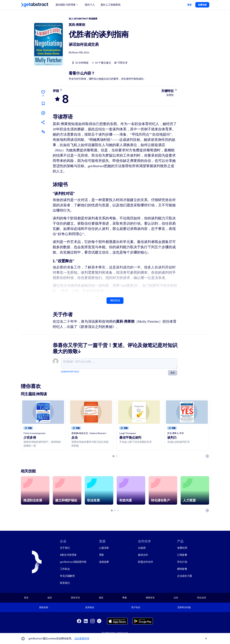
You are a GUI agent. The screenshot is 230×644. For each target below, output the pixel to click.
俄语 (101, 598)
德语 (50, 598)
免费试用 (182, 548)
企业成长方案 (185, 576)
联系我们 (65, 583)
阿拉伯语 (201, 598)
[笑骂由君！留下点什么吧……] (119, 363)
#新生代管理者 (68, 555)
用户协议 (136, 607)
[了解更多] (61, 90)
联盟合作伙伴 (146, 562)
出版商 (142, 548)
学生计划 (182, 562)
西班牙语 (75, 598)
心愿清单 (104, 548)
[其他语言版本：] (43, 132)
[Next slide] (207, 456)
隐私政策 (44, 607)
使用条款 (90, 607)
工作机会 (65, 569)
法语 (176, 598)
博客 (102, 555)
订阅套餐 (182, 555)
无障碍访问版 (184, 607)
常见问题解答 (67, 576)
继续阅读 (115, 300)
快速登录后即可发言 (70, 371)
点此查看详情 (82, 639)
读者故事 (104, 562)
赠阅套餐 (182, 569)
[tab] (113, 456)
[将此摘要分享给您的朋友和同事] (43, 122)
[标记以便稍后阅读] (43, 103)
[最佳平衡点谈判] (139, 412)
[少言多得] (43, 412)
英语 (26, 598)
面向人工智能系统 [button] (111, 5)
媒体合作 (143, 555)
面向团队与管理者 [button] (67, 5)
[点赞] (43, 93)
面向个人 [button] (90, 5)
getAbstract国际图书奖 (73, 562)
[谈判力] (187, 412)
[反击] (91, 412)
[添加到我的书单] (43, 113)
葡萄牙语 (150, 598)
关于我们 (65, 548)
